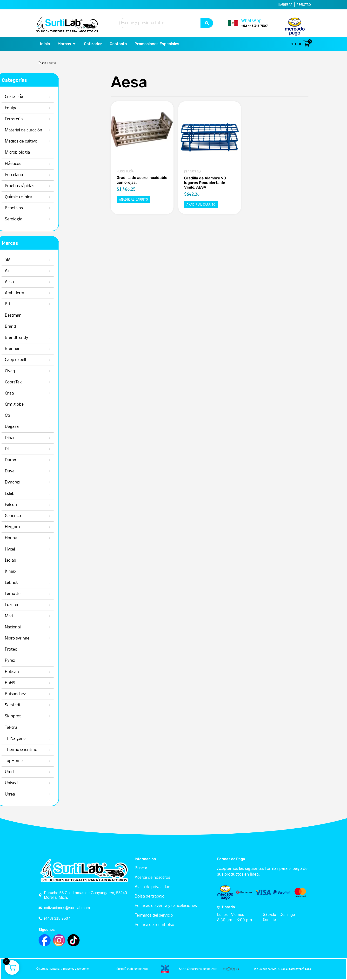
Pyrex (27, 661)
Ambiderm (32, 293)
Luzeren (29, 605)
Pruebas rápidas (62, 186)
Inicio (42, 63)
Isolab (28, 561)
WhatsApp (251, 21)
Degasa (29, 427)
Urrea (27, 794)
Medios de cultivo (63, 141)
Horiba (28, 538)
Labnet (28, 583)
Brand (27, 327)
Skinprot (30, 716)
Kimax (28, 572)
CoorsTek (30, 382)
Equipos (54, 108)
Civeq (27, 371)
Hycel (27, 549)
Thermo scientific (38, 750)
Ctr (25, 416)
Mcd (26, 616)
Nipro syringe (34, 638)
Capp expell (33, 360)
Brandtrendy (34, 338)
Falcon (28, 505)
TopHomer (32, 761)
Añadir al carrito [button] (133, 200)
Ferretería (56, 119)
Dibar (27, 438)
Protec (28, 650)
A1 (24, 271)
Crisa (26, 393)
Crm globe (31, 405)
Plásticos (55, 164)
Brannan (30, 349)
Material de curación (66, 130)
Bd (24, 304)
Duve (27, 471)
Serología (56, 219)
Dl (24, 449)
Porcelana (56, 175)
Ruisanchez (32, 694)
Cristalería (56, 97)
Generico (30, 516)
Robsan (29, 672)
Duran (28, 460)
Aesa (26, 282)
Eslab (27, 494)
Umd (26, 772)
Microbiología (60, 153)
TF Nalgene (32, 739)
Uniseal (29, 783)
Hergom (29, 527)
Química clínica (61, 197)
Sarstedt (30, 705)
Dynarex (30, 482)
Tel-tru (28, 728)
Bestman (30, 316)
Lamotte (30, 594)
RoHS (27, 683)
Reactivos (56, 208)
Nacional (30, 627)
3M (25, 260)
